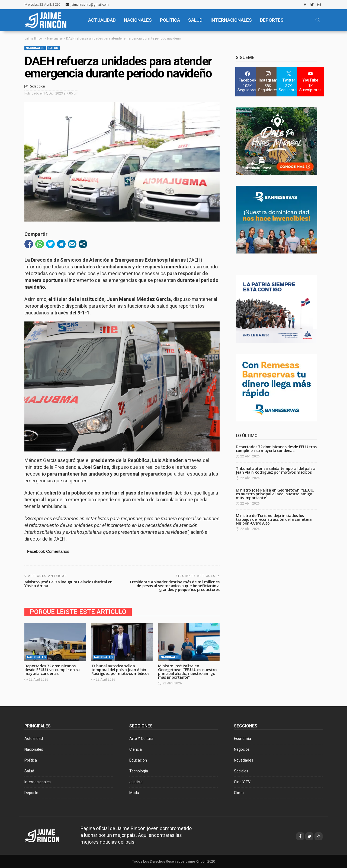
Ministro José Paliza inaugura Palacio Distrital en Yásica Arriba (70, 584)
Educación (138, 760)
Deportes (272, 20)
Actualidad (34, 738)
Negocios (242, 749)
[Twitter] (289, 82)
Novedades (244, 760)
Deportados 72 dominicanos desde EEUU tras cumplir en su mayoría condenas (53, 669)
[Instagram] (268, 82)
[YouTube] (310, 82)
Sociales (241, 771)
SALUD (195, 20)
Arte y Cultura (141, 738)
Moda (134, 792)
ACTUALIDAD (102, 20)
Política (31, 760)
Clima (239, 792)
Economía (242, 738)
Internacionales (231, 20)
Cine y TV (242, 782)
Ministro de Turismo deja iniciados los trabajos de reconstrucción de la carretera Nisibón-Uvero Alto (274, 519)
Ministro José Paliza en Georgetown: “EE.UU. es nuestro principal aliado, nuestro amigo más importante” (188, 671)
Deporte (31, 792)
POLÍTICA (170, 20)
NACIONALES (138, 20)
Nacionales (35, 48)
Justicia (136, 782)
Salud (53, 48)
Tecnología (139, 771)
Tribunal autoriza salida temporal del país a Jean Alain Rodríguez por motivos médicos (122, 669)
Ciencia (136, 749)
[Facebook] (247, 82)
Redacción (37, 86)
